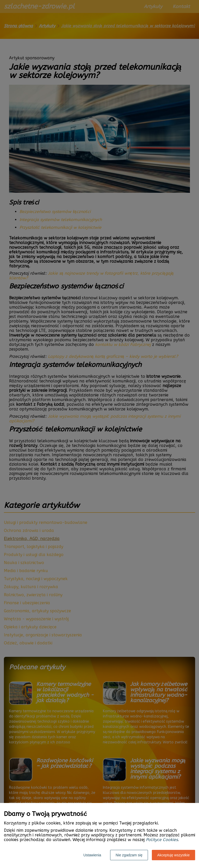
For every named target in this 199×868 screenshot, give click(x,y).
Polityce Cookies (162, 840)
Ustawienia (92, 855)
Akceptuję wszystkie (173, 855)
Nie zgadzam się (129, 855)
